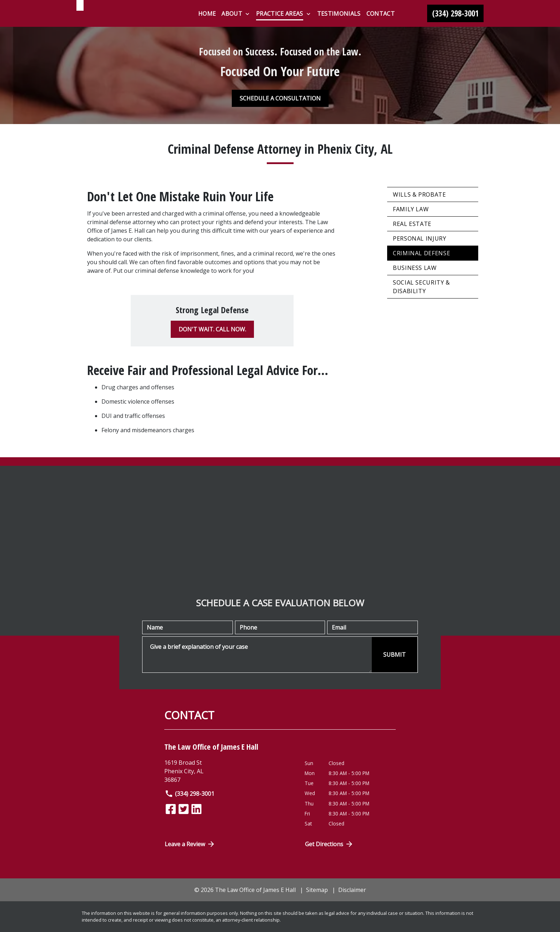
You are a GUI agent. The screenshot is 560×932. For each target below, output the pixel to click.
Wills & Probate (419, 194)
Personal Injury (420, 238)
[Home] (207, 14)
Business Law (415, 268)
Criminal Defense (421, 253)
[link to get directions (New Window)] (229, 771)
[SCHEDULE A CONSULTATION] (280, 98)
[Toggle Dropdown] (247, 14)
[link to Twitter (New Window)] (184, 809)
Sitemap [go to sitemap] (317, 890)
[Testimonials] (339, 14)
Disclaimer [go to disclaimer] (352, 890)
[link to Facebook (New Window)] (171, 809)
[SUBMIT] (394, 655)
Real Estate (412, 224)
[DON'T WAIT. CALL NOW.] (212, 329)
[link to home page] (121, 19)
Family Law (411, 209)
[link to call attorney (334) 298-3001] (455, 14)
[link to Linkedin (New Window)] (196, 809)
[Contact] (381, 14)
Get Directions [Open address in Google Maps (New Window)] (329, 844)
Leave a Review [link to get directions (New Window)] (190, 844)
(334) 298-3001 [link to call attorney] (189, 794)
